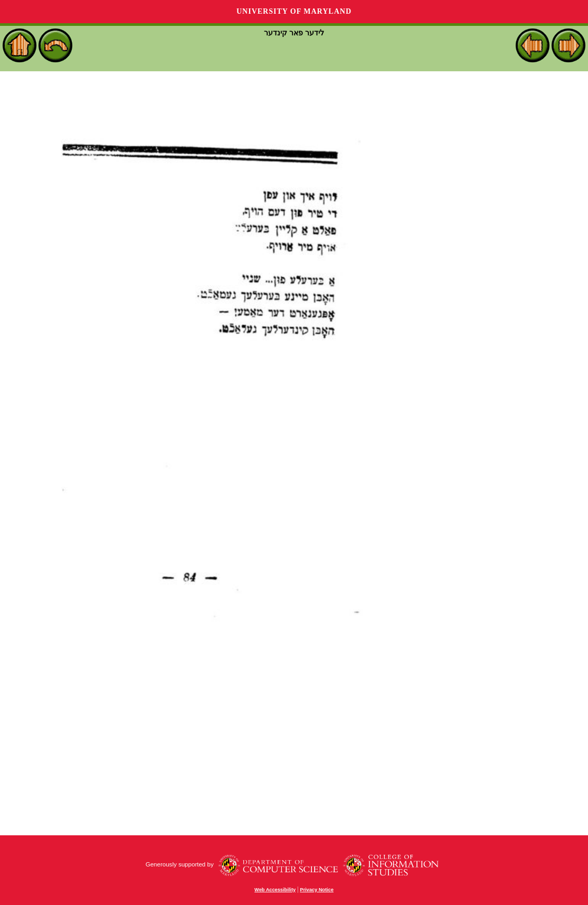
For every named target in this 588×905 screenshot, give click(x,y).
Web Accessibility (275, 890)
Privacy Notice (317, 890)
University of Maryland (294, 11)
